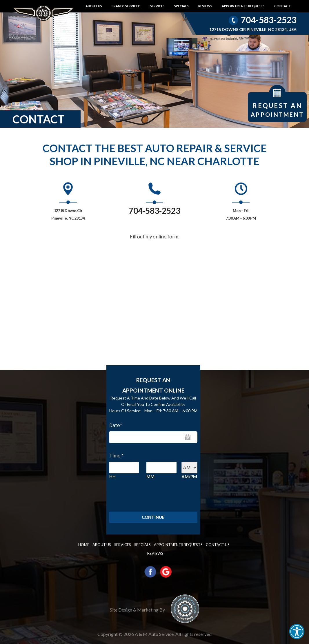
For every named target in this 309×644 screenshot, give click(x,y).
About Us (94, 6)
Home (82, 545)
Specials (181, 6)
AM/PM (189, 477)
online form (166, 237)
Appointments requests (243, 6)
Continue (153, 518)
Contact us (205, 545)
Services (157, 6)
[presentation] (136, 496)
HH (112, 477)
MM (150, 477)
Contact (282, 6)
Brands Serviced (126, 6)
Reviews (205, 6)
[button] (297, 632)
